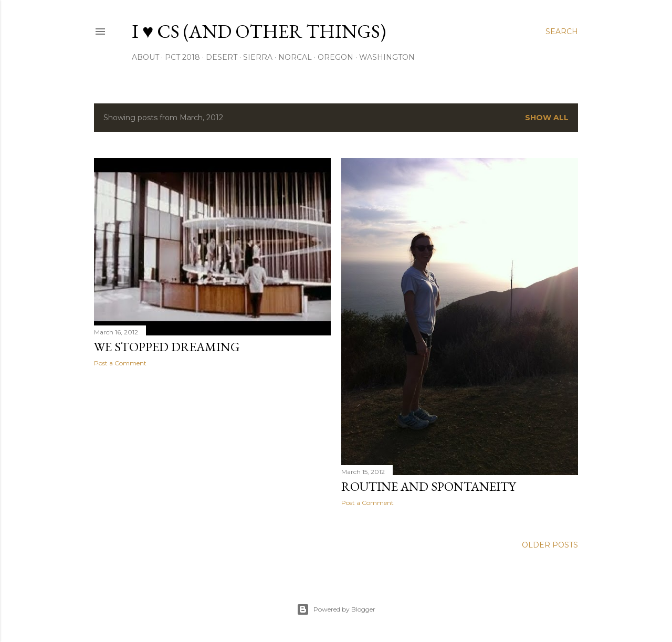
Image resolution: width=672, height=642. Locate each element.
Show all (547, 118)
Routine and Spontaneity (428, 486)
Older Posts (550, 545)
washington (387, 57)
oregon (335, 57)
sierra (258, 57)
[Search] (562, 31)
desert (222, 57)
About (145, 57)
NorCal (295, 57)
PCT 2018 (182, 57)
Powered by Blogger (336, 609)
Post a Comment (120, 363)
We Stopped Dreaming (167, 347)
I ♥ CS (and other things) (259, 31)
